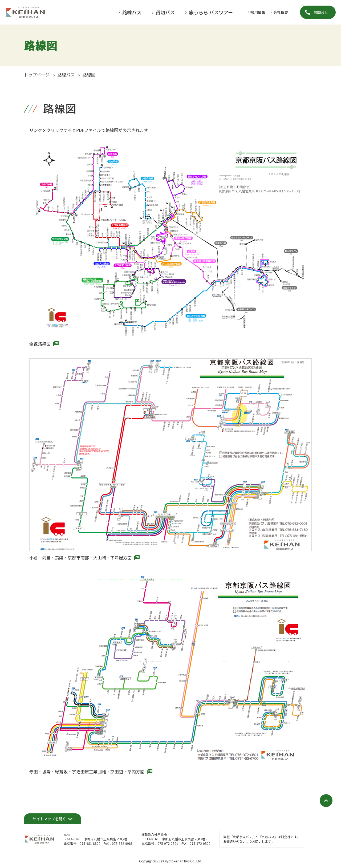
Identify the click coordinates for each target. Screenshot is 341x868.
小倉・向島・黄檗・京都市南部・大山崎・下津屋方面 (80, 558)
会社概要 (281, 12)
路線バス (66, 75)
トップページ (37, 75)
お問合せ (321, 12)
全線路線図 (40, 344)
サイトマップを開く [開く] (49, 819)
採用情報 (258, 12)
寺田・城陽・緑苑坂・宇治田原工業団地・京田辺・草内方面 (87, 772)
